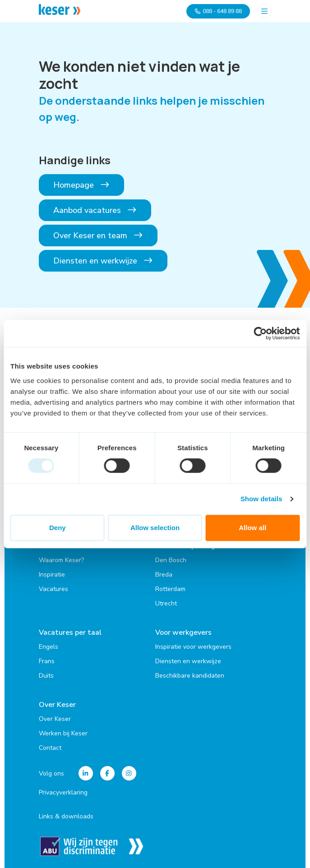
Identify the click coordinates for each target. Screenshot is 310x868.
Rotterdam (170, 589)
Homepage (82, 185)
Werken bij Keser (63, 733)
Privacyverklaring (63, 792)
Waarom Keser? (61, 560)
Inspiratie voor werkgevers (193, 647)
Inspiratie (52, 575)
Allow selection (155, 528)
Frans (47, 661)
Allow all (252, 528)
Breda (164, 575)
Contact (50, 748)
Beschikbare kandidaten (190, 676)
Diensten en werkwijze (103, 261)
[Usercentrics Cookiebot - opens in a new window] (260, 333)
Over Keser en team (98, 235)
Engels (49, 647)
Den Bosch (171, 560)
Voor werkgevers (183, 633)
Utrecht (166, 603)
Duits (46, 676)
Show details (261, 499)
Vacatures (53, 589)
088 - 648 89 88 (218, 11)
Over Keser (57, 705)
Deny (58, 528)
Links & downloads (66, 816)
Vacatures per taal (70, 633)
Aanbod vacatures (95, 210)
